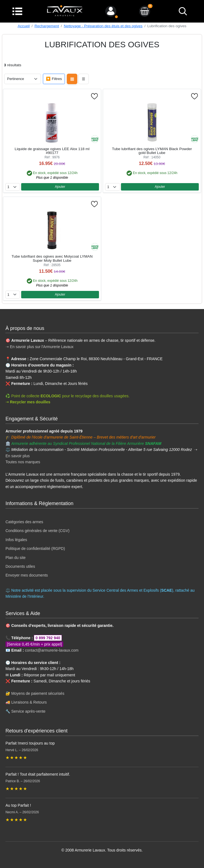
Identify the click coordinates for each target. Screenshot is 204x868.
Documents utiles (20, 566)
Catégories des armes (24, 522)
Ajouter (60, 187)
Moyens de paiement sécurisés (38, 693)
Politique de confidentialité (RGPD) (35, 549)
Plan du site (16, 558)
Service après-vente (28, 711)
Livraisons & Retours (29, 702)
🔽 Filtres (54, 79)
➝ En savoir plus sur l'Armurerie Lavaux (40, 347)
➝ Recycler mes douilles (28, 402)
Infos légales (16, 540)
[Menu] (17, 11)
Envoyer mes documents (27, 575)
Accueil (24, 26)
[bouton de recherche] (183, 11)
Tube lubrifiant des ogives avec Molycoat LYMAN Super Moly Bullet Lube (52, 258)
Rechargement (47, 26)
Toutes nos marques (23, 462)
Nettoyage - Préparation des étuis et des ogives (103, 26)
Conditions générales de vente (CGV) (38, 531)
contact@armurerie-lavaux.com (52, 650)
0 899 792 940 (48, 638)
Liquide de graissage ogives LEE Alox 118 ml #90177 (52, 151)
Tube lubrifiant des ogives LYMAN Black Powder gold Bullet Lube (152, 151)
